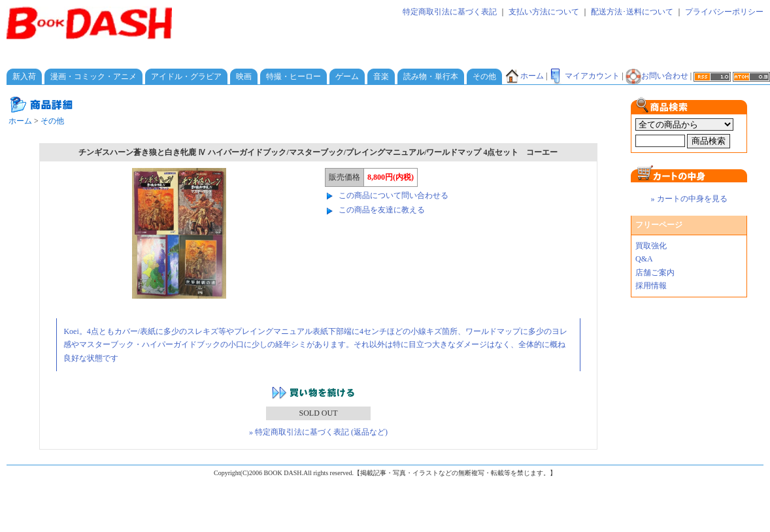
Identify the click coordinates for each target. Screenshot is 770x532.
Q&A (644, 259)
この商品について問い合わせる (393, 195)
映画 (244, 76)
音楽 (381, 76)
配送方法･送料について (632, 12)
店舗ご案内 (655, 273)
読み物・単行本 (431, 76)
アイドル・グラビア (186, 76)
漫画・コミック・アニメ (93, 76)
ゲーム (347, 76)
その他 (484, 76)
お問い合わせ (657, 76)
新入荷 (24, 76)
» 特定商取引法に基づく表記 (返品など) (318, 432)
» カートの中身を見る (689, 199)
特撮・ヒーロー (293, 76)
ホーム (524, 76)
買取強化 (651, 246)
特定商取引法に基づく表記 (450, 12)
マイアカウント (584, 76)
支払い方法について (544, 12)
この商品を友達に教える (382, 210)
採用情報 (651, 286)
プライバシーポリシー (724, 12)
